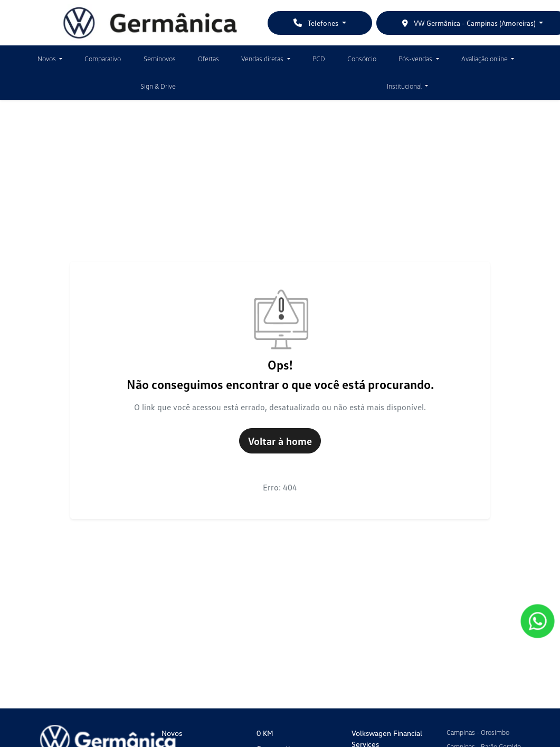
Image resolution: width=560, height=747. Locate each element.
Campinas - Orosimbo (478, 732)
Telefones (317, 23)
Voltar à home (280, 441)
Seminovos (160, 59)
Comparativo (103, 59)
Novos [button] (48, 59)
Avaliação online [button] (485, 59)
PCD (319, 59)
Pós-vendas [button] (416, 59)
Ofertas (208, 59)
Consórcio (362, 59)
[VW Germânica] (150, 23)
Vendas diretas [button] (263, 59)
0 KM (265, 733)
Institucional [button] (405, 86)
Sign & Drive (158, 86)
